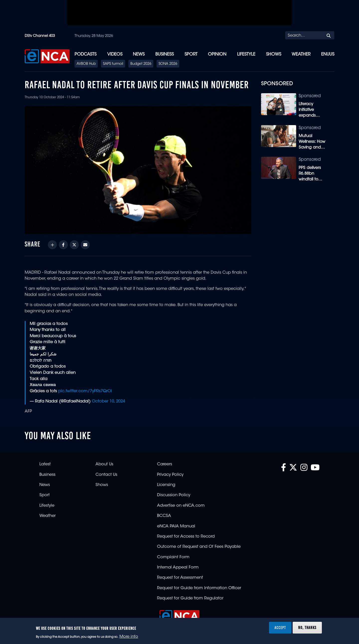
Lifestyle (246, 54)
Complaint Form (173, 557)
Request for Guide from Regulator (190, 598)
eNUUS (328, 54)
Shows (274, 54)
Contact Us (106, 475)
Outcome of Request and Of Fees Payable (199, 547)
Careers (165, 464)
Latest (45, 464)
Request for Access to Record (186, 537)
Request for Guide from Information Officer (199, 588)
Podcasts (86, 54)
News (139, 54)
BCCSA (164, 516)
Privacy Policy (170, 475)
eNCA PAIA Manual (176, 526)
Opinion (217, 54)
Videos (115, 54)
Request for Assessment (180, 578)
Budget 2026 (141, 64)
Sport (191, 54)
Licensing (166, 485)
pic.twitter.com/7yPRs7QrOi (85, 391)
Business (165, 54)
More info (129, 637)
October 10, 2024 (108, 402)
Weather (301, 54)
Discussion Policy (174, 495)
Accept (280, 628)
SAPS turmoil (113, 64)
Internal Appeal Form (178, 567)
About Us (104, 464)
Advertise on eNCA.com (181, 506)
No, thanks (307, 628)
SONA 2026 (168, 64)
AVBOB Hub (86, 64)
